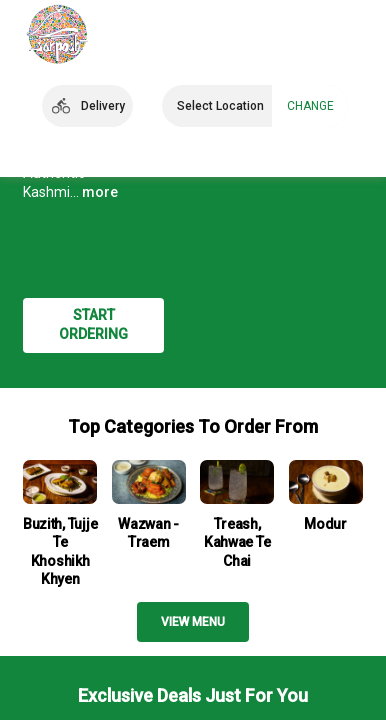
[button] (87, 106)
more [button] (100, 192)
